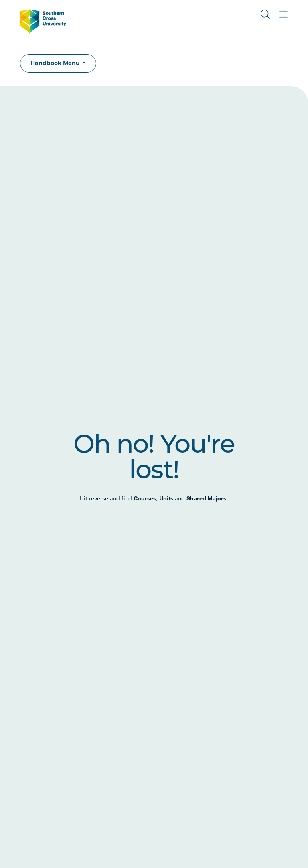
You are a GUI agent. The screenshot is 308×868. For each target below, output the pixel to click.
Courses (145, 498)
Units (166, 498)
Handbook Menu (56, 63)
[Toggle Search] (265, 14)
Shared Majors (206, 498)
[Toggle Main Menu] (283, 14)
